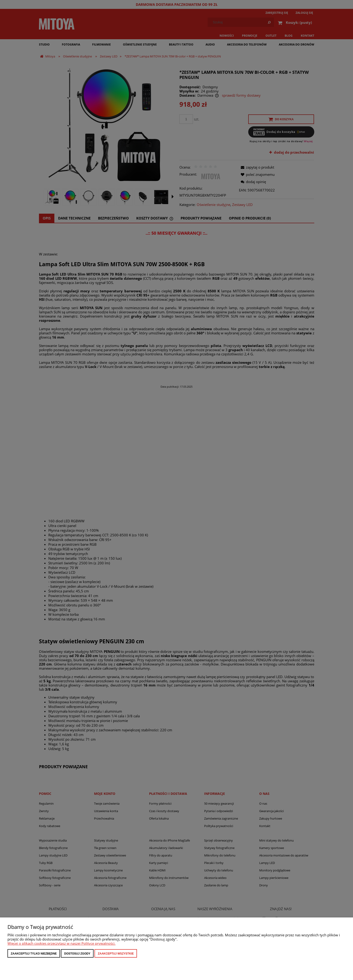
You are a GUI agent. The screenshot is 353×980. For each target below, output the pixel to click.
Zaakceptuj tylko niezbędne (34, 954)
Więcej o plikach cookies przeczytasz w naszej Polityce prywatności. (61, 943)
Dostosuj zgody (77, 954)
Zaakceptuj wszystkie (116, 954)
